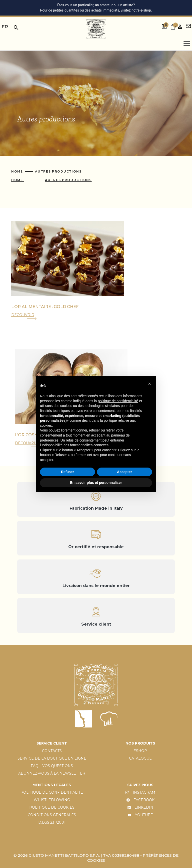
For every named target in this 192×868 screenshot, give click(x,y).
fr (5, 27)
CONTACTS (52, 751)
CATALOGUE (140, 758)
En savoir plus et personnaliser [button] (96, 483)
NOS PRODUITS (140, 743)
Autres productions (58, 171)
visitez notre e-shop (136, 10)
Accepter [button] (124, 472)
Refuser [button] (67, 472)
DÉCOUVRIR (23, 315)
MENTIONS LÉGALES (52, 785)
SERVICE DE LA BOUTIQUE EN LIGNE (52, 758)
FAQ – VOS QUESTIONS (52, 766)
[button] (149, 384)
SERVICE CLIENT (52, 743)
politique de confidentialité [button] (118, 401)
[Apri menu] (187, 44)
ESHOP (140, 751)
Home (18, 171)
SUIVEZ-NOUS (140, 785)
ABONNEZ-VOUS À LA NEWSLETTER (52, 773)
